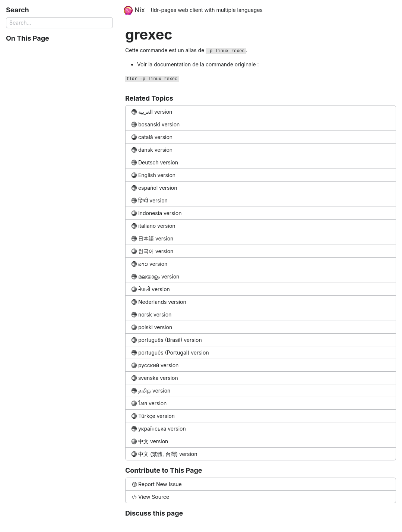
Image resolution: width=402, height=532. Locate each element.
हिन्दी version (150, 200)
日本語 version (152, 238)
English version (153, 175)
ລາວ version (149, 264)
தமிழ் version (151, 391)
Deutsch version (155, 162)
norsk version (151, 314)
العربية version (152, 112)
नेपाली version (151, 289)
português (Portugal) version (170, 352)
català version (152, 137)
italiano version (153, 226)
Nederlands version (159, 302)
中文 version (150, 441)
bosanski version (156, 124)
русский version (155, 365)
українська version (159, 429)
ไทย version (149, 403)
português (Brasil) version (167, 340)
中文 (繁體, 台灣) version (164, 454)
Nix (134, 10)
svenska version (155, 378)
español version (154, 188)
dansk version (152, 150)
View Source (150, 497)
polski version (152, 327)
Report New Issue (157, 484)
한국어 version (152, 251)
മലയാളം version (155, 276)
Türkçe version (153, 416)
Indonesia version (156, 213)
